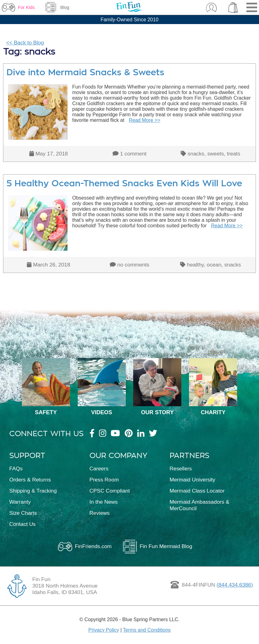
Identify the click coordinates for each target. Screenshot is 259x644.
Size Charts (23, 513)
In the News (104, 502)
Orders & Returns (30, 480)
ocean (214, 265)
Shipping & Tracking (33, 491)
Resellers (181, 469)
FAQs (16, 469)
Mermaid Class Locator (197, 491)
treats (234, 154)
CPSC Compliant (110, 491)
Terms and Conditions (147, 630)
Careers (99, 469)
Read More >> (145, 120)
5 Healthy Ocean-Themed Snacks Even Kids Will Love (124, 183)
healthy (195, 265)
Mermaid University (192, 480)
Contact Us (23, 524)
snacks (196, 154)
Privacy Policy (104, 630)
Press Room (104, 480)
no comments (133, 265)
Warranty (20, 502)
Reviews (99, 513)
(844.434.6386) (235, 585)
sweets (216, 154)
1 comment (133, 154)
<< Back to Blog (25, 43)
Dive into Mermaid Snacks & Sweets (85, 72)
